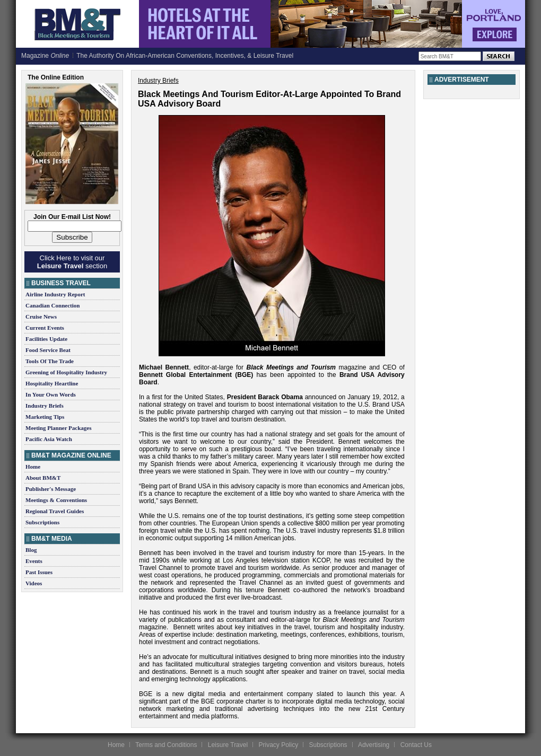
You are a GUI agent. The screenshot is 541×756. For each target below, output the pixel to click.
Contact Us (416, 745)
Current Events (45, 328)
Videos (34, 583)
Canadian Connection (53, 305)
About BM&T (43, 478)
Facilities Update (46, 339)
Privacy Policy (278, 745)
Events (34, 561)
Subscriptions (42, 522)
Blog (31, 550)
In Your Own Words (51, 394)
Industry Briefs (45, 406)
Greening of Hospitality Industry (66, 372)
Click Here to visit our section (72, 262)
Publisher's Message (51, 489)
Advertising (374, 745)
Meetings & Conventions (56, 500)
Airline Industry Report (55, 294)
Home (33, 467)
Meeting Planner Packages (58, 428)
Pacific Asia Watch (49, 439)
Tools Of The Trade (50, 361)
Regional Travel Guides (55, 511)
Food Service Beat (48, 350)
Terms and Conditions (166, 745)
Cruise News (41, 317)
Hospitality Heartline (52, 383)
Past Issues (39, 572)
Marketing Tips (45, 417)
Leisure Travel (228, 745)
